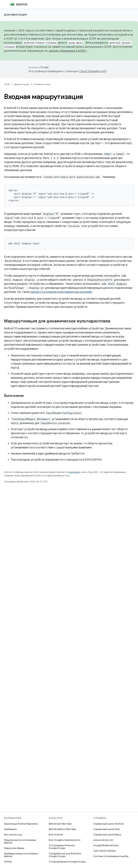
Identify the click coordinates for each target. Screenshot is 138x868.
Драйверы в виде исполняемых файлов (21, 855)
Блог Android (56, 835)
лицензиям (74, 472)
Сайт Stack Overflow (105, 851)
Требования (10, 829)
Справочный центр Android (108, 824)
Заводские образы (14, 848)
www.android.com (103, 840)
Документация (15, 15)
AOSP (7, 84)
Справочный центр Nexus (107, 835)
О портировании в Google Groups (67, 862)
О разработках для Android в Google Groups (65, 855)
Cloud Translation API (93, 71)
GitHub (8, 862)
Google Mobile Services (106, 845)
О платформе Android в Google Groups (62, 847)
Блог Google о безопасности (65, 840)
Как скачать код (13, 835)
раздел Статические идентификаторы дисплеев (61, 292)
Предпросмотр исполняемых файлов (20, 841)
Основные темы (42, 84)
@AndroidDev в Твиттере (62, 829)
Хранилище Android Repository (21, 824)
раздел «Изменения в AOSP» (68, 51)
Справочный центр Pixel (106, 829)
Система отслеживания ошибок (111, 856)
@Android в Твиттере (60, 824)
